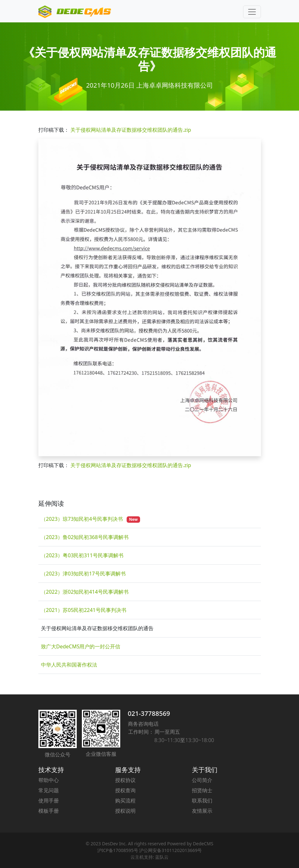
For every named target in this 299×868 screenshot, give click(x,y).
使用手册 (49, 801)
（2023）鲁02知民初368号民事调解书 (85, 537)
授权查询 (125, 790)
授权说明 (125, 811)
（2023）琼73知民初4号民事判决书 (83, 519)
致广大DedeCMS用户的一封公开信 (81, 646)
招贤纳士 (202, 790)
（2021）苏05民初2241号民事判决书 (84, 610)
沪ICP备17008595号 (118, 850)
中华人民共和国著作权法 (69, 665)
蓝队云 (162, 857)
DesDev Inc (114, 844)
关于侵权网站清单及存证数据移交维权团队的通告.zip (131, 130)
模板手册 (49, 811)
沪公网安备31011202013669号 (170, 850)
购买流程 (125, 801)
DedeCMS (203, 844)
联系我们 (202, 801)
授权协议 (125, 780)
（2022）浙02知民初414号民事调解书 (85, 592)
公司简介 (202, 780)
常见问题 (49, 790)
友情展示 (202, 811)
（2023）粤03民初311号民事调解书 (82, 555)
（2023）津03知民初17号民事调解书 (83, 574)
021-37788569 (149, 713)
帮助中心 (49, 780)
